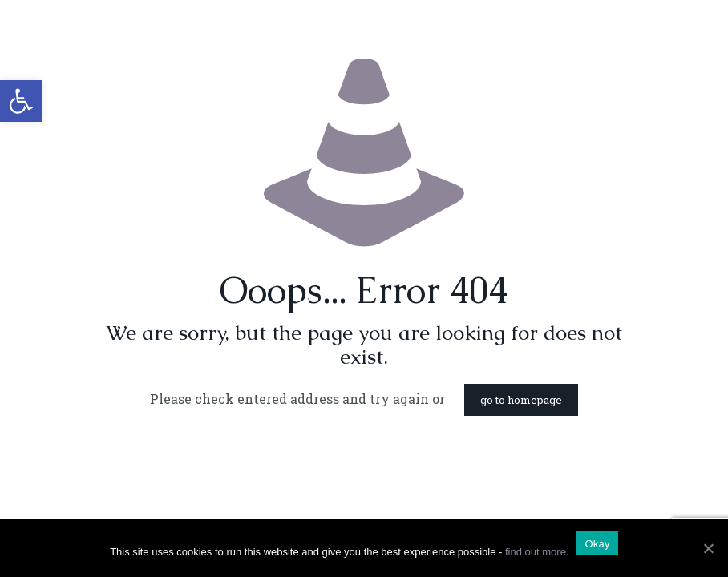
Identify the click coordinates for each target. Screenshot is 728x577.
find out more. (537, 552)
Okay (597, 544)
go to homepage (521, 400)
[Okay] (708, 548)
